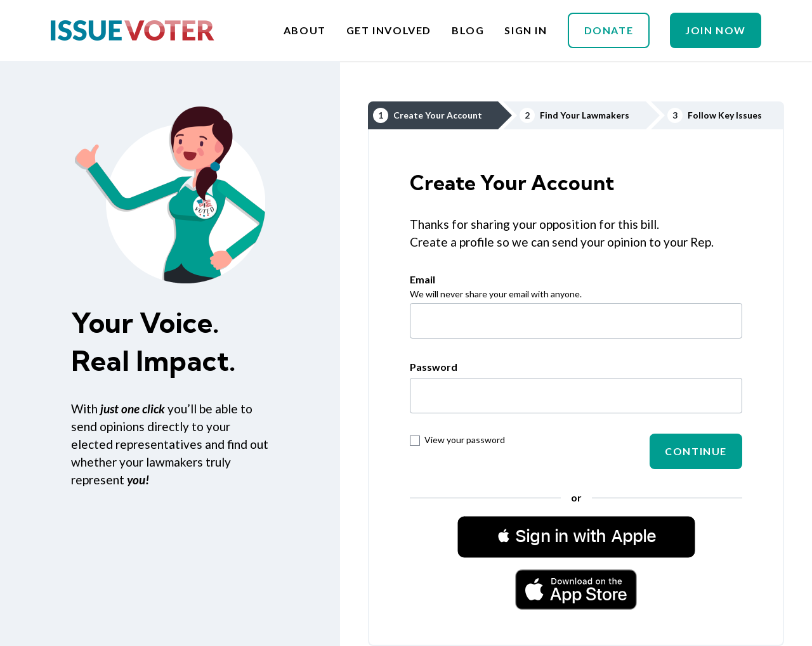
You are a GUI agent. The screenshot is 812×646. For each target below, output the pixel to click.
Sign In (526, 30)
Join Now (716, 30)
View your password (457, 440)
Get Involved (389, 30)
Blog (468, 30)
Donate (609, 30)
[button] (576, 536)
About (305, 30)
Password (434, 367)
